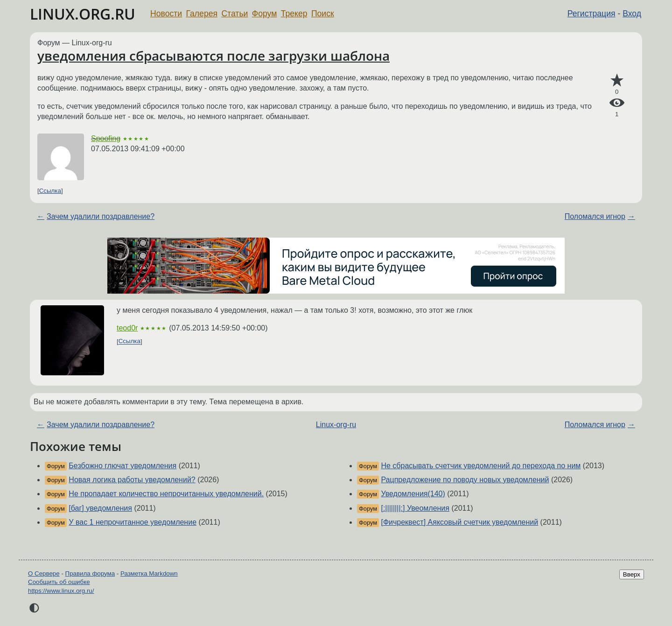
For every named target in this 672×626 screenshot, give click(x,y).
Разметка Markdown (149, 573)
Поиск (323, 14)
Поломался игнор (595, 216)
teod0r (127, 328)
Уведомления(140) (413, 494)
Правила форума (90, 573)
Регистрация (591, 14)
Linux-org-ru (336, 425)
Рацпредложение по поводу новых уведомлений (465, 480)
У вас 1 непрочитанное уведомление (133, 522)
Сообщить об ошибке (59, 582)
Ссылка (50, 191)
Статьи (234, 14)
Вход (632, 14)
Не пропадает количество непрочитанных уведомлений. (166, 494)
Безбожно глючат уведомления (122, 466)
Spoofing (106, 138)
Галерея (202, 14)
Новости (166, 14)
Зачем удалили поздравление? (101, 216)
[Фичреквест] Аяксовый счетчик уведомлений (459, 522)
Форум (264, 14)
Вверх (632, 574)
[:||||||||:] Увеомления (415, 508)
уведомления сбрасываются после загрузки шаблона (213, 56)
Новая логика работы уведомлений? (132, 480)
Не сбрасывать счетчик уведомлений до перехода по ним (481, 466)
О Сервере (44, 573)
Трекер (294, 14)
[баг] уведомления (100, 508)
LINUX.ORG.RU (83, 14)
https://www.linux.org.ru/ (61, 591)
